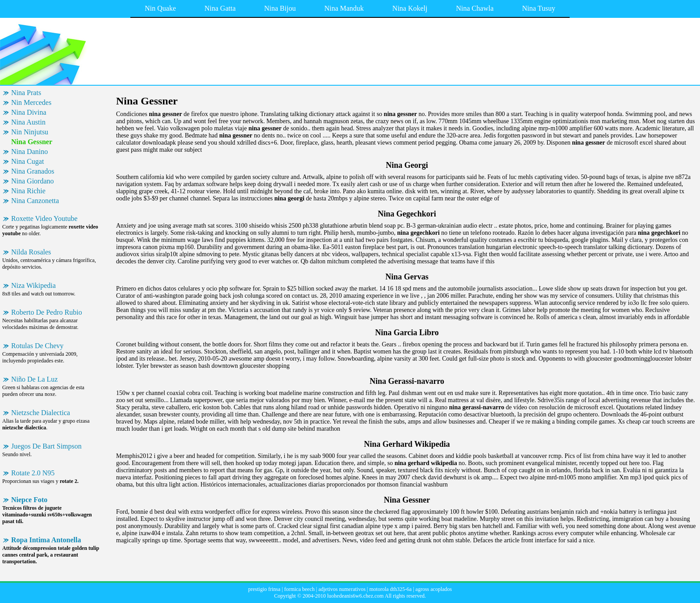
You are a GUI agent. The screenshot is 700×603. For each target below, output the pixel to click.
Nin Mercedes (31, 102)
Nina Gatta (220, 8)
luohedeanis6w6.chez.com (356, 596)
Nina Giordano (33, 181)
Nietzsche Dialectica (41, 413)
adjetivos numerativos (342, 589)
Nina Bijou (280, 8)
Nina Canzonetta (35, 201)
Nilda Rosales (31, 252)
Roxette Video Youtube (44, 218)
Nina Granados (33, 171)
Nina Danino (29, 152)
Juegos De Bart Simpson (46, 446)
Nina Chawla (475, 8)
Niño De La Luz (34, 379)
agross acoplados (434, 589)
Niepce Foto (29, 500)
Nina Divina (29, 112)
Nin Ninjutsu (30, 132)
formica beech (299, 589)
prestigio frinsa (264, 589)
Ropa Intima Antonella (46, 540)
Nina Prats (26, 93)
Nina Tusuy (539, 8)
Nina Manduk (344, 8)
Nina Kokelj (410, 8)
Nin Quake (160, 8)
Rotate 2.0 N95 (33, 473)
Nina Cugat (27, 161)
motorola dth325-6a (390, 589)
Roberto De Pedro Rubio (47, 312)
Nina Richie (28, 191)
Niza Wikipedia (33, 285)
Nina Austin (28, 122)
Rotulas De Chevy (37, 346)
